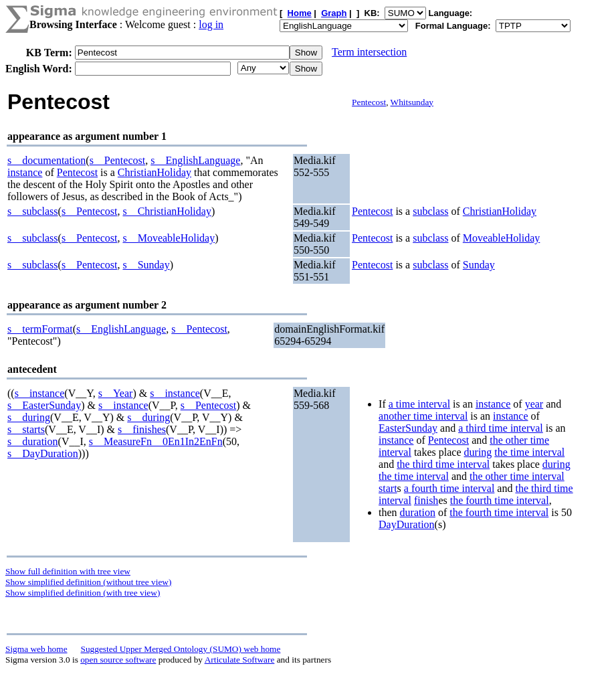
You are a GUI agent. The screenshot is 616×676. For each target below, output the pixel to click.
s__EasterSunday (44, 405)
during (478, 452)
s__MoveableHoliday (169, 238)
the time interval (529, 452)
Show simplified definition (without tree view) (88, 582)
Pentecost (369, 102)
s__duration (33, 441)
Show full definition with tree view (68, 571)
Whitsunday (412, 102)
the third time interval (443, 464)
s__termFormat (40, 329)
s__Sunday (146, 265)
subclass (430, 211)
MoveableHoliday (502, 238)
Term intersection (369, 52)
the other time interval (517, 476)
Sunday (479, 265)
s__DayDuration (43, 453)
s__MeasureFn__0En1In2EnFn (156, 441)
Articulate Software (240, 660)
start (388, 488)
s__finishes (142, 429)
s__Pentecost (118, 160)
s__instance (40, 393)
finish (426, 500)
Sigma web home (36, 649)
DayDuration (407, 524)
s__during (29, 417)
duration (418, 512)
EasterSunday (408, 428)
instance (25, 172)
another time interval (423, 416)
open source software (118, 660)
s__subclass (33, 211)
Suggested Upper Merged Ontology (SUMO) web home (181, 649)
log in (211, 24)
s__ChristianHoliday (167, 211)
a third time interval (501, 428)
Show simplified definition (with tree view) (83, 593)
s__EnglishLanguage (195, 160)
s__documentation (46, 160)
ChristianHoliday (155, 172)
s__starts (26, 429)
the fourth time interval (500, 500)
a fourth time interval (449, 488)
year (534, 404)
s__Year (116, 393)
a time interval (419, 404)
